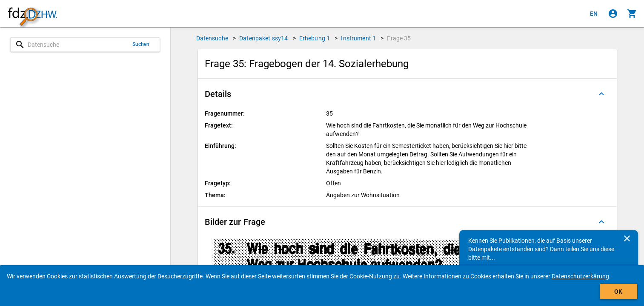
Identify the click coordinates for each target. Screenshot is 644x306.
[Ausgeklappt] (601, 94)
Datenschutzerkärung (580, 276)
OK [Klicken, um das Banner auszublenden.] (618, 292)
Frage (399, 38)
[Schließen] (627, 238)
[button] (407, 94)
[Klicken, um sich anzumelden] (613, 14)
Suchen (141, 44)
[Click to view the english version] (594, 14)
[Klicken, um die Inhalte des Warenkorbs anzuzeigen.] (632, 14)
